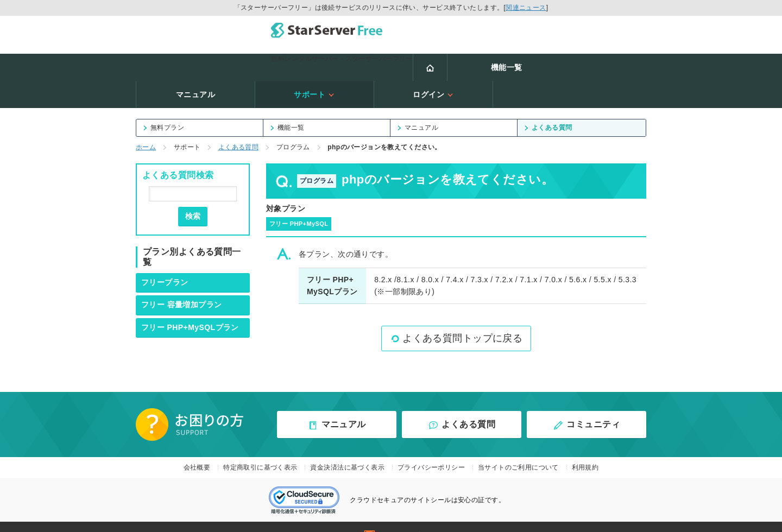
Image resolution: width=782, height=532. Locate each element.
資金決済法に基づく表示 (347, 436)
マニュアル (349, 64)
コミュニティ (586, 394)
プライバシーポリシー (431, 436)
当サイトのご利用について (518, 436)
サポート (467, 64)
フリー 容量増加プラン (182, 274)
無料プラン (163, 97)
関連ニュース (526, 8)
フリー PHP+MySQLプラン (190, 296)
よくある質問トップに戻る (456, 307)
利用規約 (585, 436)
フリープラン (165, 251)
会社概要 (197, 436)
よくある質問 (548, 97)
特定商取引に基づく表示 (260, 436)
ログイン (586, 64)
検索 (193, 185)
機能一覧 (230, 64)
